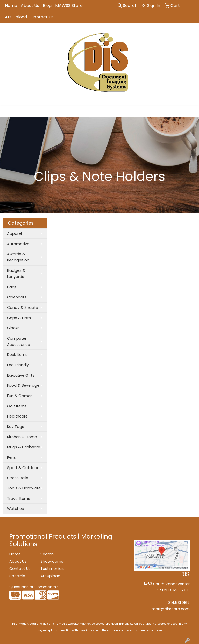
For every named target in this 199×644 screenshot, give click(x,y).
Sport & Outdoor (23, 468)
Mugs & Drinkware (24, 447)
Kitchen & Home (22, 437)
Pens (11, 457)
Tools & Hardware (24, 488)
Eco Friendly (18, 365)
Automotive (18, 244)
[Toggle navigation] (8, 111)
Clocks (13, 328)
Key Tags (16, 427)
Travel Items (19, 499)
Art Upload (16, 17)
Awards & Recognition (18, 257)
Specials (17, 576)
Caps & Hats (19, 318)
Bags (12, 287)
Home (11, 6)
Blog (47, 6)
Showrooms (52, 561)
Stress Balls (18, 478)
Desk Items (17, 355)
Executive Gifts (21, 375)
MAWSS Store (69, 6)
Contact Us (42, 17)
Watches (15, 509)
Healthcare (17, 416)
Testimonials (52, 569)
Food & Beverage (23, 385)
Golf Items (17, 406)
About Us (30, 6)
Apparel (14, 233)
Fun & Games (20, 396)
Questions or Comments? (34, 587)
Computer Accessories (18, 341)
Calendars (17, 297)
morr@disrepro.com (171, 609)
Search (127, 6)
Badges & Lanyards (16, 274)
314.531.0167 (179, 603)
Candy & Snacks (22, 308)
